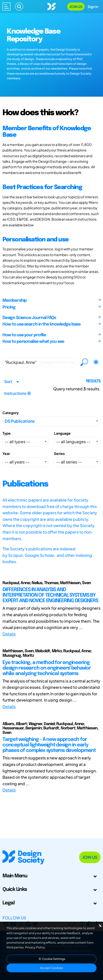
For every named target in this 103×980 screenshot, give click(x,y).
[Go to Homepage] (51, 6)
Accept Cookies (51, 968)
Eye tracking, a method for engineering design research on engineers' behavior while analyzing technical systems (47, 668)
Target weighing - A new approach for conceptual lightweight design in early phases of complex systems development (49, 745)
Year (6, 453)
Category (11, 413)
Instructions (18, 393)
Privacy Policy (35, 947)
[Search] (19, 7)
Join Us (76, 7)
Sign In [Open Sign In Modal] (93, 7)
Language (62, 433)
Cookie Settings (51, 959)
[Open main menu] (6, 7)
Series (59, 453)
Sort (8, 381)
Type (7, 433)
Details (9, 634)
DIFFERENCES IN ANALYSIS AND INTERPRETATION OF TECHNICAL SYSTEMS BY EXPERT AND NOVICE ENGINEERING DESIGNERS (50, 595)
